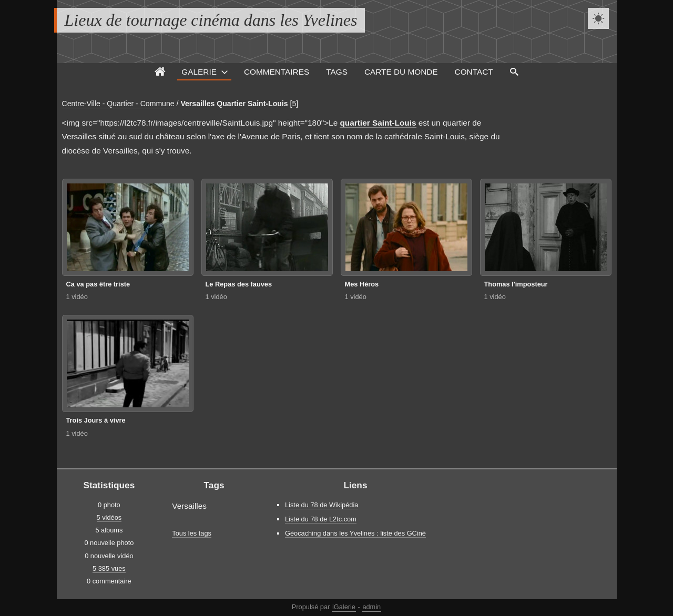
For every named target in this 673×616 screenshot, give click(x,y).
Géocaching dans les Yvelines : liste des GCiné (355, 533)
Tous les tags (192, 533)
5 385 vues (109, 568)
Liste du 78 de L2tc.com (321, 519)
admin (371, 607)
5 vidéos (109, 517)
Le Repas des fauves (239, 284)
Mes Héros (362, 284)
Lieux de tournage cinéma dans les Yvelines (211, 20)
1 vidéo (77, 297)
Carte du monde (401, 72)
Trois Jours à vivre (96, 420)
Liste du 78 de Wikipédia (322, 505)
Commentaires (277, 72)
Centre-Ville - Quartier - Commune (118, 104)
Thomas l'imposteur (516, 284)
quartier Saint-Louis (378, 123)
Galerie (199, 72)
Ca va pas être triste (98, 284)
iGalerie (344, 607)
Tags (337, 72)
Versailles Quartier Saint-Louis (234, 104)
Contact (474, 72)
